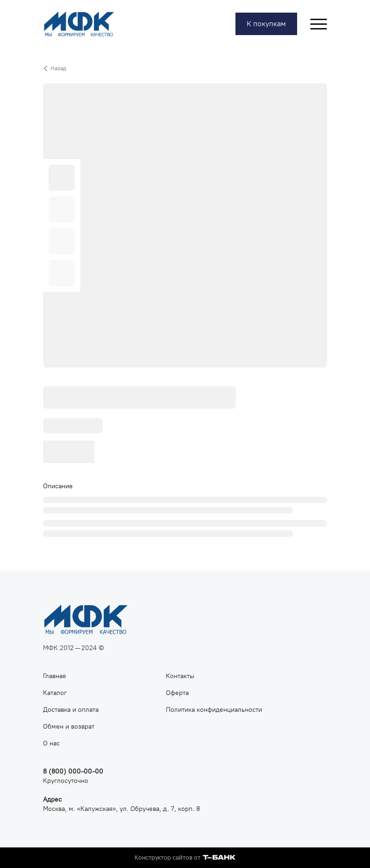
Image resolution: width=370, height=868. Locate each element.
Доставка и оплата (71, 710)
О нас (51, 743)
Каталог (55, 693)
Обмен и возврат (69, 727)
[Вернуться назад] (185, 68)
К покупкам (266, 24)
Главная (54, 676)
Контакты (180, 676)
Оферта (177, 693)
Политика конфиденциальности (214, 710)
